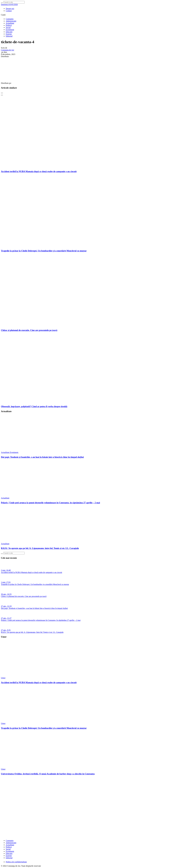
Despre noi (10, 9)
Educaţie (9, 32)
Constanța (10, 19)
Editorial (9, 36)
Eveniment (10, 30)
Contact (9, 11)
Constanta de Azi (7, 50)
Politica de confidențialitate (16, 862)
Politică (9, 25)
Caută (3, 15)
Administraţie (11, 21)
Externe (9, 34)
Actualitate (10, 23)
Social (8, 27)
